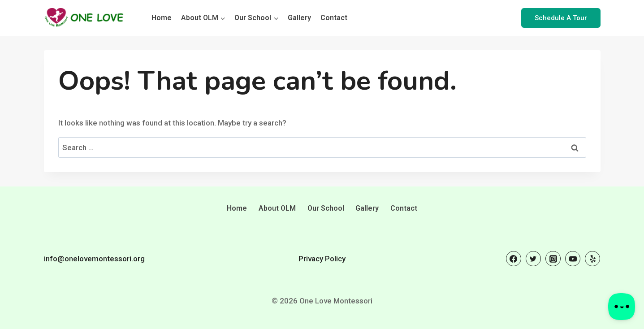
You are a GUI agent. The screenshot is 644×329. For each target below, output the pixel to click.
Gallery (299, 18)
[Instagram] (553, 259)
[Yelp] (592, 259)
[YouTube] (573, 259)
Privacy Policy (322, 259)
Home (162, 18)
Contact (334, 18)
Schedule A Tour (561, 18)
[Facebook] (514, 259)
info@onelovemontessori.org (94, 259)
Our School (326, 208)
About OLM (277, 208)
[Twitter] (533, 259)
